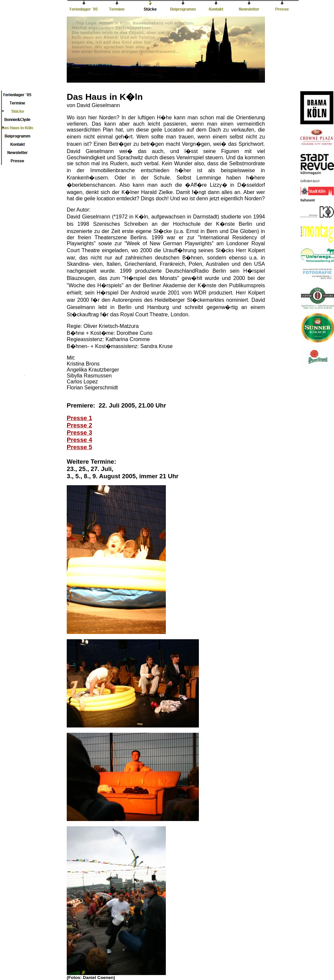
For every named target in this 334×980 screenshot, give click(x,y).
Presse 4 (79, 440)
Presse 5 (79, 447)
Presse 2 (79, 425)
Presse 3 (79, 432)
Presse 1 (79, 418)
